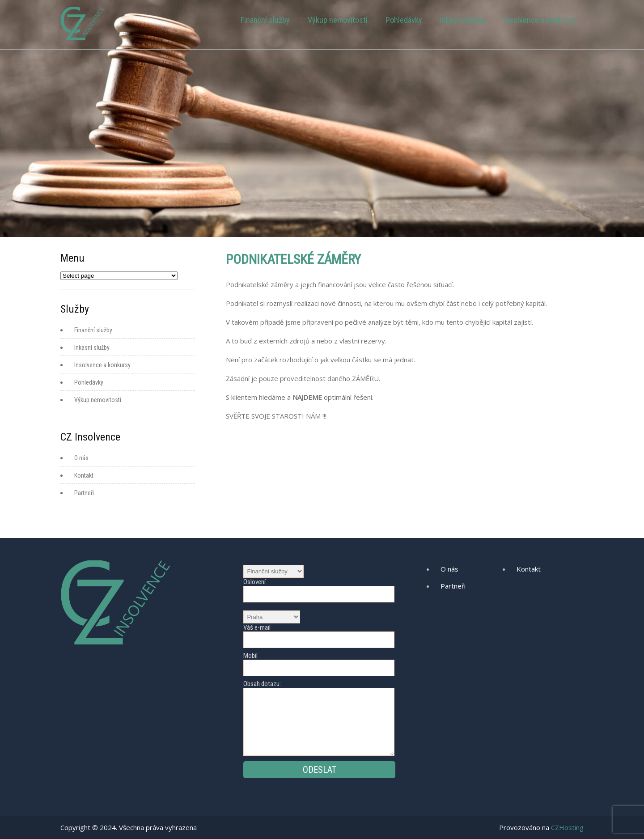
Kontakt (84, 475)
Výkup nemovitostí (338, 20)
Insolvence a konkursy (540, 20)
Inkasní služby (463, 20)
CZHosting (567, 827)
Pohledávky (404, 20)
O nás (81, 458)
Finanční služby (265, 20)
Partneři (84, 493)
